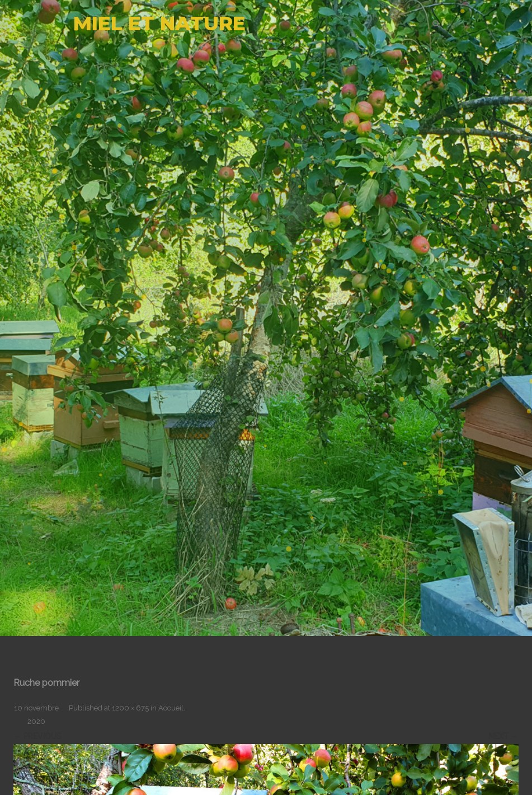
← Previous (37, 736)
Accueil (171, 708)
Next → (503, 736)
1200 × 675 (130, 708)
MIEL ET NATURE (159, 23)
